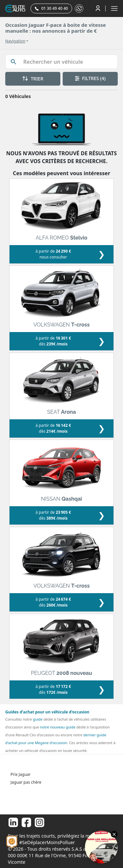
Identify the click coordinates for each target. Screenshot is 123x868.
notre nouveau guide (58, 727)
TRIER (33, 79)
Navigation (15, 41)
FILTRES (90, 78)
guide (38, 719)
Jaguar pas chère (26, 782)
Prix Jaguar (20, 774)
